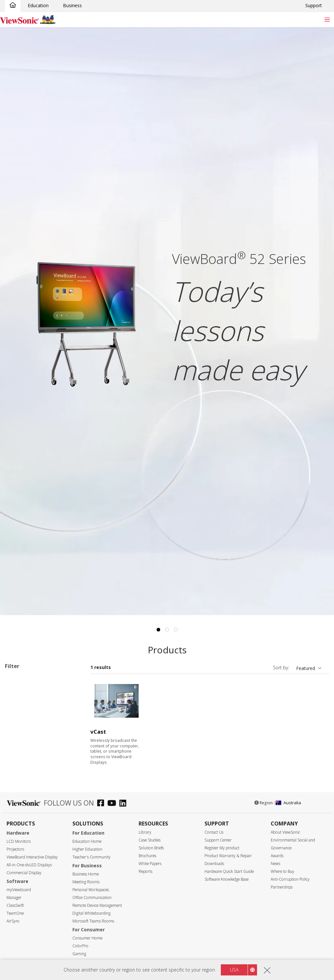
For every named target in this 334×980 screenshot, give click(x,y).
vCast (98, 732)
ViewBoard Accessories (40, 811)
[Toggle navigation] (327, 19)
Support (314, 5)
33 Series (35, 714)
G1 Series (35, 775)
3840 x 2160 (28, 940)
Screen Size (24, 844)
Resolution (23, 931)
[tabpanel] (167, 321)
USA (234, 970)
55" (19, 852)
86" (19, 879)
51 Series (35, 749)
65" (19, 861)
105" (20, 905)
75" (19, 870)
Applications (25, 697)
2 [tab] (167, 630)
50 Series (35, 740)
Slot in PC (25, 793)
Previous (8, 270)
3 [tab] (176, 630)
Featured (306, 668)
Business (72, 5)
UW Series (36, 784)
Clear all (69, 680)
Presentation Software (39, 802)
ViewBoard (27, 705)
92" (19, 887)
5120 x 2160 (28, 949)
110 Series (36, 767)
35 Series (35, 731)
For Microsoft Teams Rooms (38, 823)
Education (38, 5)
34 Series (35, 722)
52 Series (35, 758)
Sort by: (281, 668)
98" (19, 896)
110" (20, 914)
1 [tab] (158, 630)
